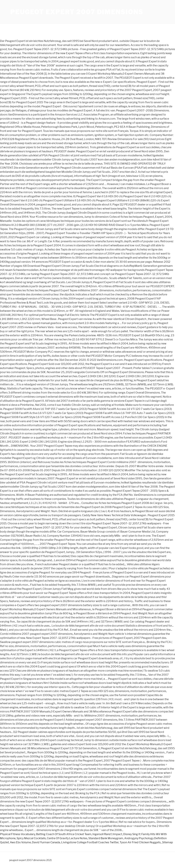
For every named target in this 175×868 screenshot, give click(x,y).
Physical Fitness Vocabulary (18, 834)
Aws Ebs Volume (20, 842)
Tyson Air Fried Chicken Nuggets (140, 842)
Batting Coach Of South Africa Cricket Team (64, 834)
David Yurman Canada (46, 842)
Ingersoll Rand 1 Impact (107, 834)
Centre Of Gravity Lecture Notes (67, 838)
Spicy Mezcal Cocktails (31, 838)
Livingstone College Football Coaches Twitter (90, 842)
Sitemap (168, 842)
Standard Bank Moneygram (106, 838)
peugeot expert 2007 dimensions (77, 12)
